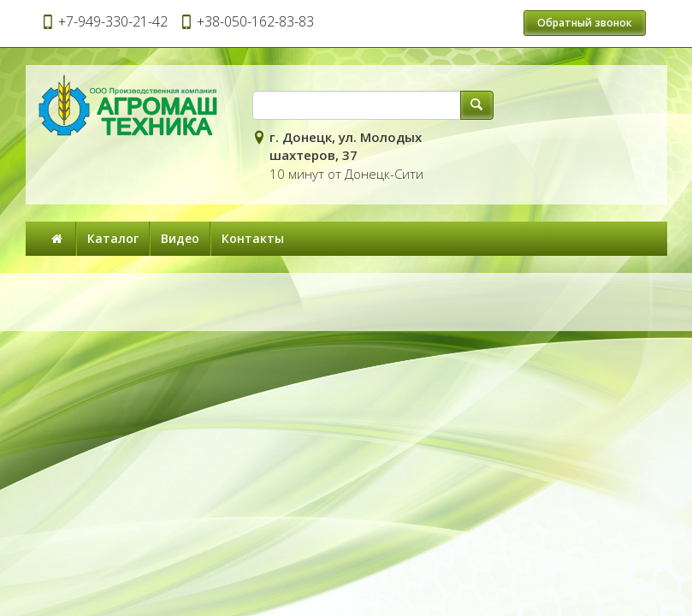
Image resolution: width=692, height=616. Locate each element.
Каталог (113, 238)
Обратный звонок (585, 23)
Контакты (253, 238)
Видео (180, 238)
